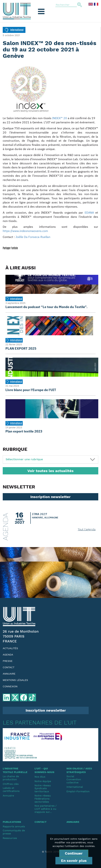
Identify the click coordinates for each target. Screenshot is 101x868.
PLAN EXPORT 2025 (21, 348)
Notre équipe (43, 781)
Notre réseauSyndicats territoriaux (43, 788)
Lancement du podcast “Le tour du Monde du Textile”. (47, 307)
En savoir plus (74, 861)
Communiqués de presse (14, 832)
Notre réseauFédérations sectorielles (43, 799)
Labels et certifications (11, 789)
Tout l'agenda (87, 529)
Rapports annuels (14, 826)
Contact (9, 667)
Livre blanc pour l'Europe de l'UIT (31, 390)
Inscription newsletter (50, 497)
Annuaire (9, 674)
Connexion (10, 686)
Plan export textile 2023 (24, 431)
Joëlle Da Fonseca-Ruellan (33, 237)
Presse (8, 661)
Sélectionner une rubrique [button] (24, 459)
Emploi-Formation (78, 791)
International (75, 787)
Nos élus (40, 777)
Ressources (10, 838)
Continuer (74, 853)
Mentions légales (15, 680)
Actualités (10, 648)
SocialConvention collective (74, 779)
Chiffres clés (11, 784)
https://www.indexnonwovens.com (25, 231)
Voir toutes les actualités (50, 471)
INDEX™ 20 (60, 118)
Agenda (8, 655)
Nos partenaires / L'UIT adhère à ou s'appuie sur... (46, 809)
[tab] (50, 459)
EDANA (89, 213)
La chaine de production (11, 778)
